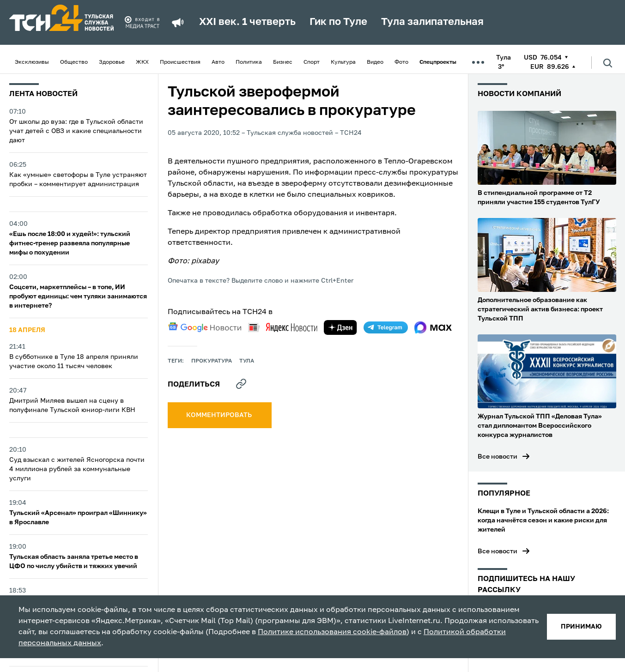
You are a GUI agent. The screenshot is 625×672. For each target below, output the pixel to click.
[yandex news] (283, 327)
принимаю (581, 627)
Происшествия (180, 62)
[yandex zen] (340, 327)
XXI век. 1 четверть (247, 22)
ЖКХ (142, 62)
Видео (375, 62)
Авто (218, 62)
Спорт (312, 62)
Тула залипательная (432, 22)
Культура (343, 62)
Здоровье (112, 62)
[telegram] (386, 327)
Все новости (498, 457)
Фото (401, 62)
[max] (433, 327)
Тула (247, 361)
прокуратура (212, 361)
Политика (249, 62)
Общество (74, 62)
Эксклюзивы (32, 62)
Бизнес (283, 62)
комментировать (220, 415)
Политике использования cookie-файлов (332, 632)
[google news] (205, 327)
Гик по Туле (338, 22)
